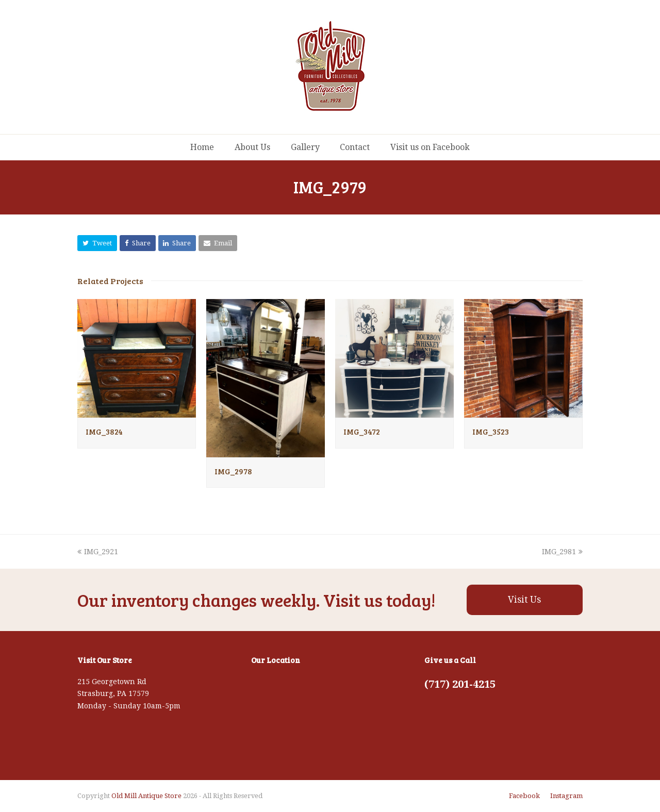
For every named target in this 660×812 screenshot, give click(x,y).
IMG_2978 (233, 471)
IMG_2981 (562, 552)
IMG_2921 (98, 552)
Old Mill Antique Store (146, 796)
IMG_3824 (104, 432)
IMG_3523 (491, 432)
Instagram (566, 796)
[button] (97, 243)
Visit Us (524, 600)
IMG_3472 (362, 432)
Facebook (524, 796)
